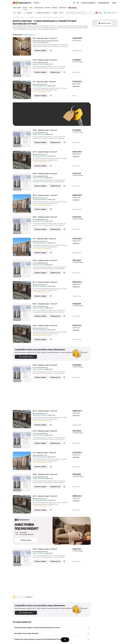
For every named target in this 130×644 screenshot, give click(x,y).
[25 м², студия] (23, 47)
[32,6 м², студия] (23, 335)
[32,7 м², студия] (23, 161)
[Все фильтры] (14, 13)
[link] (114, 3)
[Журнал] (55, 8)
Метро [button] (100, 13)
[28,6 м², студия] (23, 313)
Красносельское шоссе (39, 84)
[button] (78, 3)
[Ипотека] (48, 8)
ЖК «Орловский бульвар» (40, 86)
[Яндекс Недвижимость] (23, 3)
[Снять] (31, 8)
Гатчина (35, 62)
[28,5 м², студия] (23, 183)
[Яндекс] (14, 3)
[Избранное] (74, 3)
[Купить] (25, 8)
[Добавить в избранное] (51, 51)
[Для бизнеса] (63, 8)
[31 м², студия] (23, 91)
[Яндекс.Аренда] (72, 8)
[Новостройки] (17, 8)
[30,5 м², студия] (23, 204)
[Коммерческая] (39, 8)
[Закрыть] (117, 13)
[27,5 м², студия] (23, 69)
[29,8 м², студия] (23, 226)
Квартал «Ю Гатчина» (38, 64)
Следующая (29, 597)
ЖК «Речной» (36, 42)
